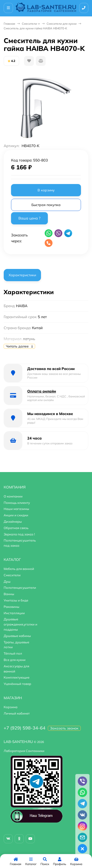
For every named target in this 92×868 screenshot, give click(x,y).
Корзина (11, 707)
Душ (7, 581)
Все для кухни (15, 660)
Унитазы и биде (16, 600)
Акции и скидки (16, 515)
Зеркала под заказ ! (19, 534)
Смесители (29, 24)
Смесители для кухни (62, 24)
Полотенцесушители (20, 588)
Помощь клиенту (17, 503)
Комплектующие (17, 677)
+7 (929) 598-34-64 (25, 728)
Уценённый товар (17, 684)
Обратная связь (16, 528)
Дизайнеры (13, 521)
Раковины (12, 607)
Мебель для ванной (19, 569)
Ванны (9, 594)
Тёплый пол (13, 653)
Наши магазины (16, 509)
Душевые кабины (17, 636)
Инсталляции (14, 613)
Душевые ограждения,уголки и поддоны (20, 624)
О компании (13, 496)
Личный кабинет (17, 713)
